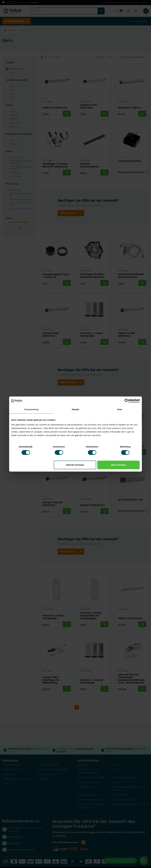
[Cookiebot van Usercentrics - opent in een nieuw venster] (127, 401)
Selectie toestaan (75, 465)
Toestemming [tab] (31, 409)
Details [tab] (75, 409)
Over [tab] (120, 409)
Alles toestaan (119, 465)
